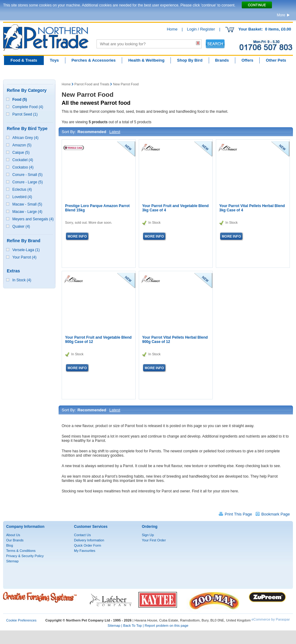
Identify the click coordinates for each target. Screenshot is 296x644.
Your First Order (154, 540)
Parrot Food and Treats (92, 84)
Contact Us (82, 535)
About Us (13, 535)
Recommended (92, 132)
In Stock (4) (22, 280)
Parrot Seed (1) (25, 114)
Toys (54, 60)
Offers (247, 60)
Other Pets (276, 60)
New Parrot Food (126, 84)
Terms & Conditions (21, 551)
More (281, 15)
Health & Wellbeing (146, 60)
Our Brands (15, 540)
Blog (10, 545)
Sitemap (12, 561)
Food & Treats (24, 60)
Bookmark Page (276, 514)
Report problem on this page (166, 626)
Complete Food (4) (28, 107)
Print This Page (238, 514)
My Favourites (85, 551)
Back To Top (132, 626)
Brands (222, 60)
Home (172, 29)
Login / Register (201, 29)
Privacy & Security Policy (25, 556)
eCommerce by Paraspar (271, 619)
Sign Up (148, 535)
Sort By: (69, 132)
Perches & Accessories (94, 60)
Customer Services (91, 527)
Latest (115, 132)
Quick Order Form (88, 545)
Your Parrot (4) (24, 257)
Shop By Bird (190, 60)
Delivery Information (89, 540)
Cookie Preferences (21, 620)
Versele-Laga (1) (26, 250)
